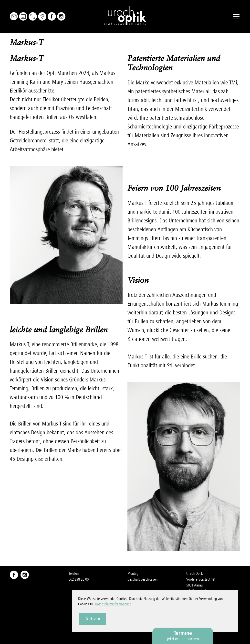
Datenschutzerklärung (201, 615)
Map (42, 16)
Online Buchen (23, 16)
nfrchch (197, 591)
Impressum (194, 609)
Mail (14, 16)
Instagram (61, 16)
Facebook (52, 16)
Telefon (33, 16)
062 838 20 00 (79, 579)
